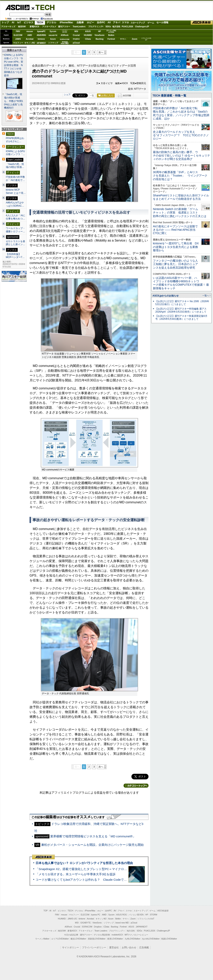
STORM (154, 915)
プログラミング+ (96, 27)
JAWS (18, 39)
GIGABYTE (53, 35)
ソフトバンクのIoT (146, 39)
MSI (76, 31)
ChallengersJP (142, 27)
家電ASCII (34, 27)
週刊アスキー (64, 27)
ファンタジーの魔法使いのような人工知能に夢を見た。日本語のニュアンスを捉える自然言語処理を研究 (175, 264)
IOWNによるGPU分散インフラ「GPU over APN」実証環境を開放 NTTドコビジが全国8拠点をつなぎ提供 (14, 65)
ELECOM (18, 35)
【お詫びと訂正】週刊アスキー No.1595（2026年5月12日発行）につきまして (182, 303)
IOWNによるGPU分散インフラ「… (15, 153)
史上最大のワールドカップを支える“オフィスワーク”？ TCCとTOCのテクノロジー (181, 135)
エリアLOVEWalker (60, 939)
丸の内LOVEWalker (151, 939)
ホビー (90, 22)
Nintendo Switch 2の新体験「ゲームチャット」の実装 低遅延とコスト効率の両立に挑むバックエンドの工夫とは (180, 213)
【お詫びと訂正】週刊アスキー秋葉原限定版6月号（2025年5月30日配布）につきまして (181, 317)
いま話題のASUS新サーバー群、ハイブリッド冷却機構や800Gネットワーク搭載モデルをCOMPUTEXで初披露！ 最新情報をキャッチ (181, 283)
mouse (30, 31)
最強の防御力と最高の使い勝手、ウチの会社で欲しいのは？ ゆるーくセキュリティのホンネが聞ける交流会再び (181, 156)
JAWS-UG (72, 919)
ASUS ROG (41, 35)
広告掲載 (144, 948)
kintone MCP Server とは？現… (16, 191)
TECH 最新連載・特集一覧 (169, 95)
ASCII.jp (17, 7)
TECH (43, 7)
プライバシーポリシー (94, 948)
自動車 (80, 22)
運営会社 (114, 948)
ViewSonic (100, 35)
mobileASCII (117, 935)
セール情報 (162, 22)
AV (109, 22)
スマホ (125, 22)
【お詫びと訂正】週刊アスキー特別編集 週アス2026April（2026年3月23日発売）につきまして (181, 310)
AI (13, 22)
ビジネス (29, 22)
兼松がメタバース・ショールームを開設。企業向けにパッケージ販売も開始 (92, 845)
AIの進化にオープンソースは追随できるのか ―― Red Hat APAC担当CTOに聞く (175, 230)
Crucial (76, 35)
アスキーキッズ (8, 27)
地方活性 (116, 27)
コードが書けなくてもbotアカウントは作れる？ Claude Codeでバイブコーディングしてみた (99, 880)
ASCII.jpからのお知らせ (166, 296)
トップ (5, 22)
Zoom (135, 39)
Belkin (111, 35)
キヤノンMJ (30, 43)
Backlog (100, 39)
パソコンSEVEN (65, 31)
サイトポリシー (71, 948)
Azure (53, 39)
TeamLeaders (79, 27)
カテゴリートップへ (136, 786)
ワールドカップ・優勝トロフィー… (15, 230)
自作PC (101, 22)
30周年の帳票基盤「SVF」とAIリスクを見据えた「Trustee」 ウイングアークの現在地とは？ (180, 176)
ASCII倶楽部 (202, 23)
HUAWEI (88, 35)
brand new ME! (122, 923)
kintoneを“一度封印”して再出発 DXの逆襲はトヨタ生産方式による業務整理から (176, 247)
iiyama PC (96, 915)
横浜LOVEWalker (78, 939)
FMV (18, 31)
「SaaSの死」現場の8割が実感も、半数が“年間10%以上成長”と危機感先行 (14, 101)
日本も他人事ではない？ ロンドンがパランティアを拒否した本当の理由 (84, 863)
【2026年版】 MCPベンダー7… (15, 256)
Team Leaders (101, 931)
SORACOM (87, 927)
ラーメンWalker (42, 939)
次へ (101, 52)
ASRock (65, 35)
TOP (46, 911)
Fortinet (111, 39)
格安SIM (22, 27)
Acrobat (30, 39)
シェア (67, 94)
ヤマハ (123, 39)
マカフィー (18, 43)
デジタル (51, 22)
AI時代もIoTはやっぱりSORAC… (15, 204)
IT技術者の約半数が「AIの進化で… (15, 179)
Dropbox (76, 39)
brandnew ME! (65, 43)
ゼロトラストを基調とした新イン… (15, 243)
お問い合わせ (129, 948)
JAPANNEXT (41, 43)
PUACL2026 (127, 27)
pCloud (76, 43)
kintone (41, 39)
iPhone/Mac (66, 22)
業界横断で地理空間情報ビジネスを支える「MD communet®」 (93, 836)
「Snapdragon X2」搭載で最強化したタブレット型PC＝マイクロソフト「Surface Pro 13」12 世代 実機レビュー (112, 869)
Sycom (53, 31)
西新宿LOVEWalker (97, 939)
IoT (19, 22)
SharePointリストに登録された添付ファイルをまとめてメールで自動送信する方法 (181, 197)
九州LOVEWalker (133, 939)
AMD (30, 35)
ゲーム (151, 23)
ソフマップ (53, 43)
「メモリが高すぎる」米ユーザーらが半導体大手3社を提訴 (76, 874)
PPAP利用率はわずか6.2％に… (15, 140)
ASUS (88, 31)
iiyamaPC (41, 31)
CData (88, 39)
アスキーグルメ (49, 27)
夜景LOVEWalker (115, 939)
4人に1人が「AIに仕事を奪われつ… (16, 217)
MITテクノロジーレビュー (136, 935)
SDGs (108, 27)
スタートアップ (138, 23)
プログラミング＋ (117, 931)
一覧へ (206, 296)
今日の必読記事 (71, 935)
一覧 (92, 95)
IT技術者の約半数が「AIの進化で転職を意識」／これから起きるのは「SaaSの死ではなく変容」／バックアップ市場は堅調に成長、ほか (181, 113)
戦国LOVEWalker (169, 939)
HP (100, 31)
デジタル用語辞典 (102, 935)
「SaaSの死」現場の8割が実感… (15, 166)
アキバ (117, 22)
